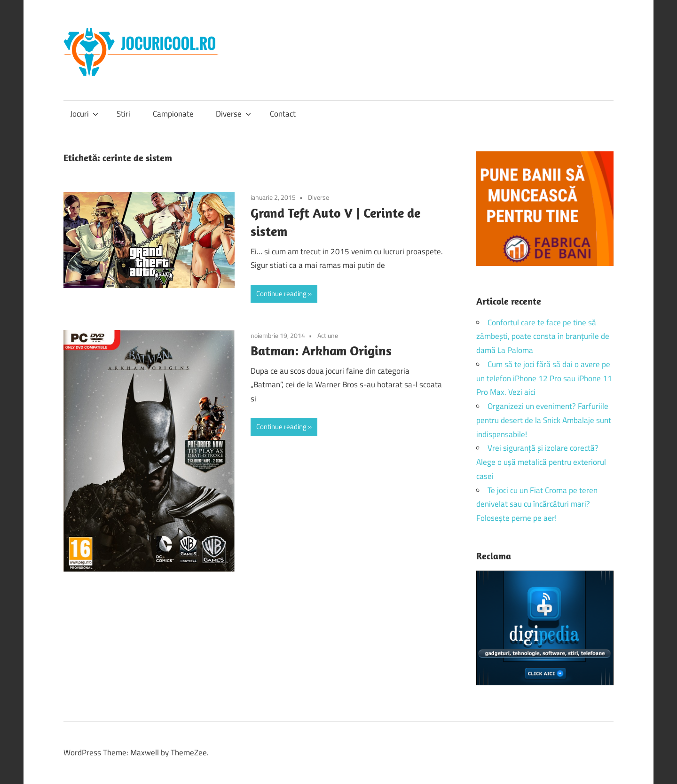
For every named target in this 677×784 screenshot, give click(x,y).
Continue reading (281, 294)
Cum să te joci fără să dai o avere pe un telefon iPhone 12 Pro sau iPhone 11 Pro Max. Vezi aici (544, 378)
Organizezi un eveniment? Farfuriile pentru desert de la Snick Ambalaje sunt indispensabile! (544, 420)
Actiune (328, 335)
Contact (283, 114)
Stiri (123, 114)
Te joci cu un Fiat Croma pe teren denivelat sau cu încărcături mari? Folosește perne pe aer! (537, 504)
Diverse (233, 114)
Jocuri (84, 114)
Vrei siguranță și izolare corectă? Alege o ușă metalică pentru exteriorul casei (541, 462)
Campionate (173, 114)
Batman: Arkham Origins (321, 350)
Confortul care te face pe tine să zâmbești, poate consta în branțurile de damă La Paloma (543, 337)
